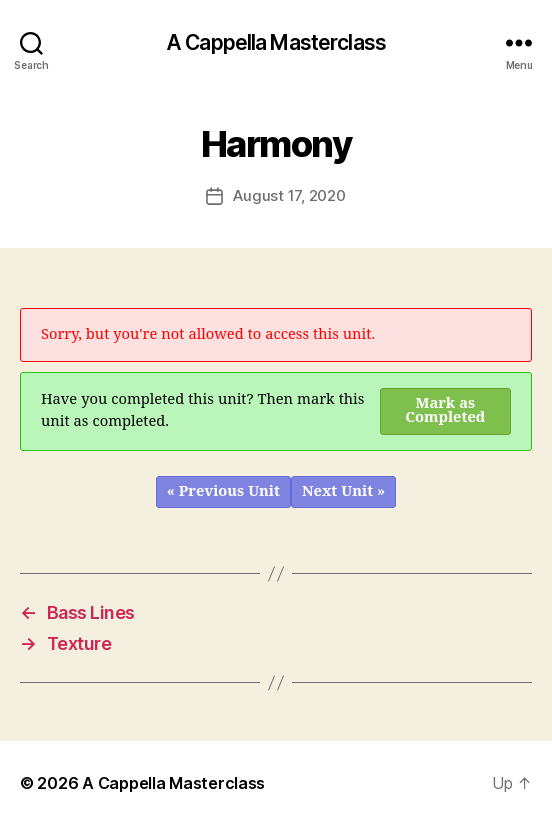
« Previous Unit (223, 491)
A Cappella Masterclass (276, 42)
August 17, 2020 (289, 195)
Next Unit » (343, 491)
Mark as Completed (445, 411)
